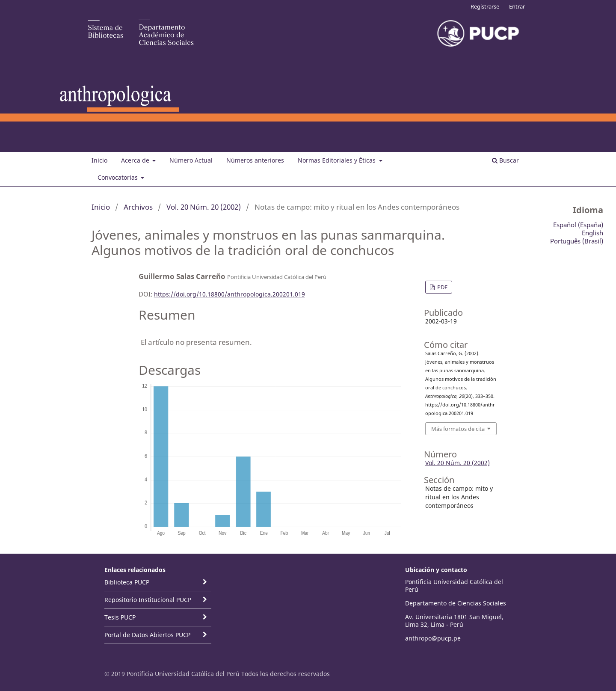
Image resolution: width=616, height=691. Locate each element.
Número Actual (191, 160)
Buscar (505, 160)
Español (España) (578, 225)
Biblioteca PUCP (127, 582)
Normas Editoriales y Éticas (338, 160)
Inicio (99, 160)
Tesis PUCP (120, 617)
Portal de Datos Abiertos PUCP (147, 635)
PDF (442, 287)
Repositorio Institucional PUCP (148, 600)
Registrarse (485, 6)
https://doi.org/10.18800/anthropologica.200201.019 (230, 294)
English (592, 233)
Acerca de (136, 160)
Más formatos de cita (458, 429)
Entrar (517, 6)
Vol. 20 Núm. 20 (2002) (204, 207)
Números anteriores (255, 160)
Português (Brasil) (577, 241)
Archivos (138, 207)
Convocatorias (118, 177)
